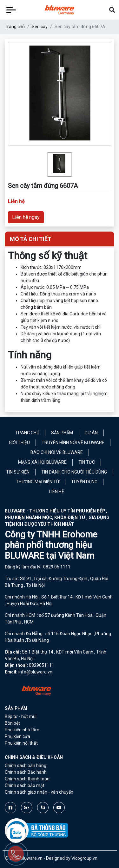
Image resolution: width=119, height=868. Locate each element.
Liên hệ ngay (26, 217)
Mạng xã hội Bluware (42, 462)
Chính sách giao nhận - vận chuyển (39, 792)
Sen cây (40, 27)
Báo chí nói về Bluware (57, 452)
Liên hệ (57, 492)
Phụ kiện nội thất (21, 743)
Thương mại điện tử (38, 482)
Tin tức (87, 462)
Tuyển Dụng (84, 482)
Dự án (91, 433)
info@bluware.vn (35, 672)
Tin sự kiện (18, 472)
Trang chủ (15, 27)
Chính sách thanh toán (27, 779)
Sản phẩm (62, 433)
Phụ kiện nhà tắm (22, 730)
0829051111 (42, 665)
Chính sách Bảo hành (26, 772)
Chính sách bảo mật (25, 785)
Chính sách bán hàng (26, 766)
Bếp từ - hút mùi (21, 716)
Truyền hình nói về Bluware (73, 443)
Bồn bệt (12, 723)
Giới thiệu (19, 443)
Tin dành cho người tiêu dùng (74, 472)
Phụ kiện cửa (17, 736)
